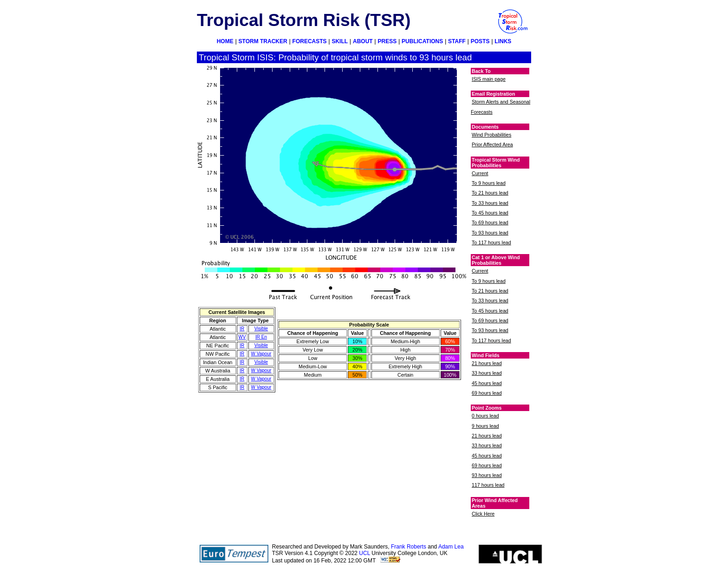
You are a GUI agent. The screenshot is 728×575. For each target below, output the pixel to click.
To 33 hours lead (490, 203)
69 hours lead (487, 393)
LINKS (503, 41)
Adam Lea (451, 547)
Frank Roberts (409, 547)
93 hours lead (487, 475)
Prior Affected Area (492, 144)
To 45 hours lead (490, 213)
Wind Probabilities (491, 135)
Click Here (483, 514)
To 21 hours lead (490, 193)
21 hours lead (487, 363)
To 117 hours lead (491, 242)
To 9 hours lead (489, 183)
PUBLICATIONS (422, 41)
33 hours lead (487, 373)
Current (480, 173)
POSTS (480, 41)
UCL (364, 553)
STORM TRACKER (263, 41)
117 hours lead (488, 485)
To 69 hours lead (490, 222)
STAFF (457, 41)
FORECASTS (310, 41)
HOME (225, 41)
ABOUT (363, 41)
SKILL (340, 41)
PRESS (387, 41)
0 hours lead (485, 416)
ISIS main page (489, 79)
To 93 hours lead (490, 233)
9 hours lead (485, 426)
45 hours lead (487, 383)
